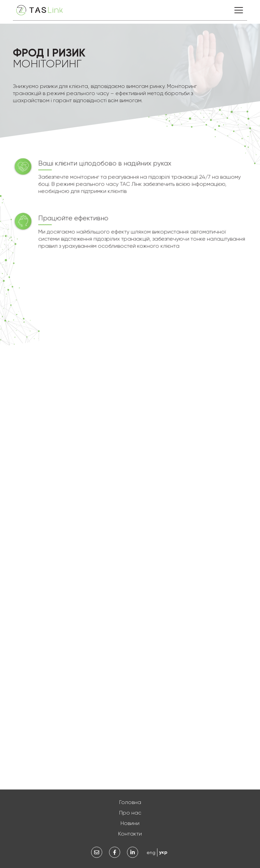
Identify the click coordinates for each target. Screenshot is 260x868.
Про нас (130, 813)
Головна (130, 802)
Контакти (130, 834)
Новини (130, 823)
